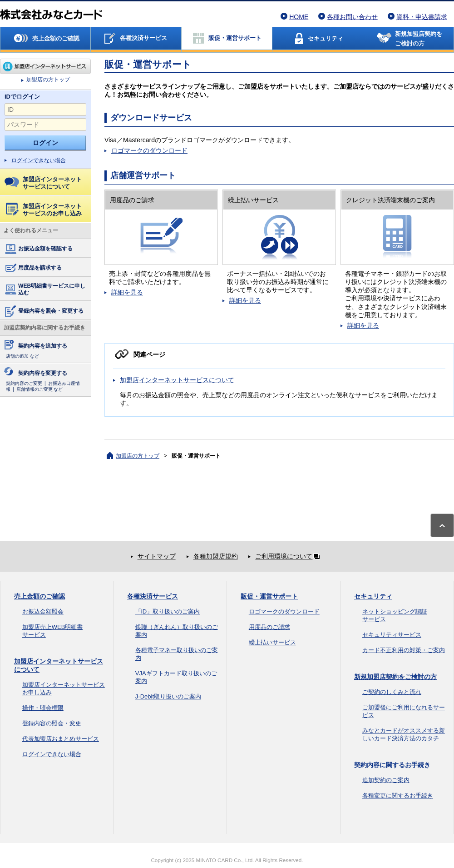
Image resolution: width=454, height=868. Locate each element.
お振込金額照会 (43, 611)
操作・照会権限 (43, 708)
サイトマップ (157, 556)
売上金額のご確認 (39, 596)
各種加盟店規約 (216, 556)
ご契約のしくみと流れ (392, 692)
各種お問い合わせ (352, 17)
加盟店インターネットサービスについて (43, 183)
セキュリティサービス (392, 635)
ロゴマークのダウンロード (149, 150)
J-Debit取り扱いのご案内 (168, 696)
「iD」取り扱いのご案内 (168, 611)
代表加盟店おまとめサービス (61, 739)
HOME (299, 17)
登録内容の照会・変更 (52, 723)
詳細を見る (127, 292)
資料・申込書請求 (422, 17)
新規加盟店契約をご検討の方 (395, 677)
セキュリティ (373, 596)
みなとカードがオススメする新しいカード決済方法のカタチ (404, 734)
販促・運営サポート (269, 596)
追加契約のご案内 (386, 780)
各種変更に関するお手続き (398, 796)
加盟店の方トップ (45, 66)
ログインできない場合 (39, 160)
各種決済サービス (153, 596)
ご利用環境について (289, 556)
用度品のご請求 (269, 627)
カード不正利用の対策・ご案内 (404, 650)
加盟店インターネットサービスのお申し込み (44, 210)
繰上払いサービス (272, 642)
